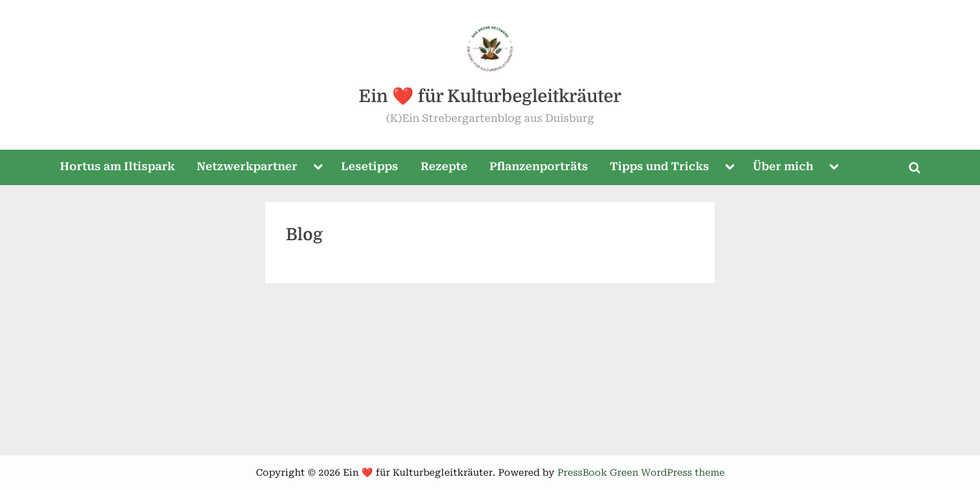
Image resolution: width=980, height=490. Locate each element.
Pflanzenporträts (539, 166)
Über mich (783, 166)
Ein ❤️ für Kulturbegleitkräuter (490, 96)
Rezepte (444, 166)
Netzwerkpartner (247, 166)
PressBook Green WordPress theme (641, 472)
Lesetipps (370, 166)
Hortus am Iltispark (117, 166)
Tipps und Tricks (659, 166)
